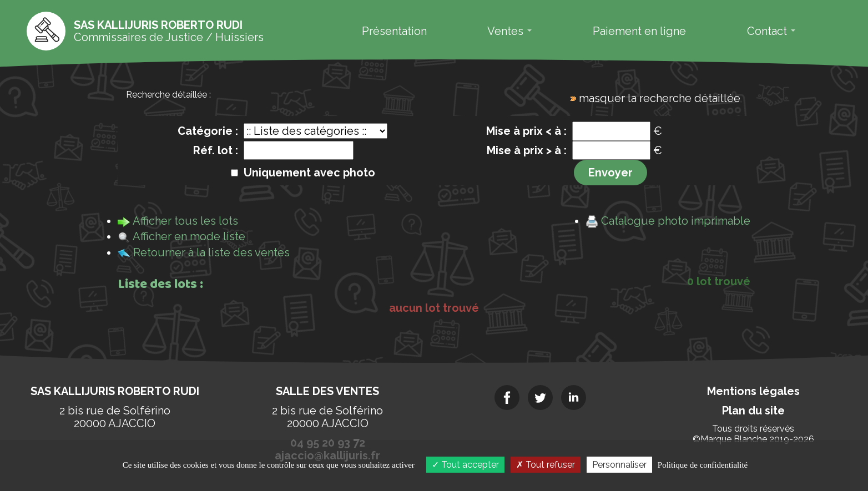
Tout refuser (546, 465)
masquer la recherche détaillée (660, 98)
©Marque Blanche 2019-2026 (753, 439)
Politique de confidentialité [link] (703, 465)
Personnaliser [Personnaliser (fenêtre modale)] (619, 465)
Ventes (509, 31)
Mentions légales (753, 391)
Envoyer (610, 173)
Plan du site (753, 411)
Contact (771, 31)
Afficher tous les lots (185, 221)
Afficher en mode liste (189, 236)
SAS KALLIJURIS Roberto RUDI (115, 391)
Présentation (394, 31)
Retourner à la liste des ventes (211, 252)
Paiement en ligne (639, 31)
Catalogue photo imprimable (676, 221)
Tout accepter (465, 465)
